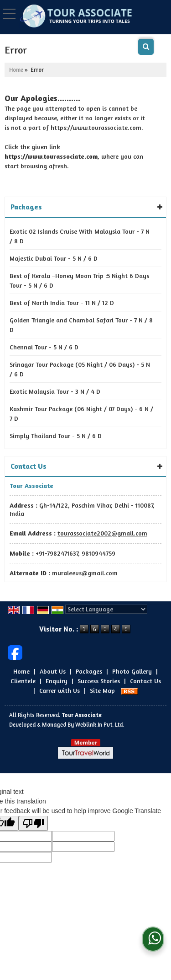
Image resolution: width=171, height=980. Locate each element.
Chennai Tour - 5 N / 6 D (44, 347)
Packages (89, 671)
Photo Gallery (132, 671)
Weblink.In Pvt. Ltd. (100, 725)
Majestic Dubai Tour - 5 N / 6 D (54, 258)
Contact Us (145, 681)
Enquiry (57, 681)
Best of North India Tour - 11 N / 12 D (62, 303)
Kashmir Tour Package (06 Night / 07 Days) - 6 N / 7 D (81, 413)
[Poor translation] (33, 823)
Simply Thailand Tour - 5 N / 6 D (56, 436)
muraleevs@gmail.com (85, 573)
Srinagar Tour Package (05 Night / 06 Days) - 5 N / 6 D (80, 369)
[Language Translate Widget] (106, 609)
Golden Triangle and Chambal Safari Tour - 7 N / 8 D (81, 325)
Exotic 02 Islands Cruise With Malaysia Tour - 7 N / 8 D (80, 236)
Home (16, 70)
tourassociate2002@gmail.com (102, 533)
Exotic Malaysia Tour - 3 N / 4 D (55, 391)
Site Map (102, 690)
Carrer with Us (60, 690)
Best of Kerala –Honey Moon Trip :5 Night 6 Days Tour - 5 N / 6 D (79, 280)
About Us (53, 671)
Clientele (23, 681)
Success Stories (99, 681)
